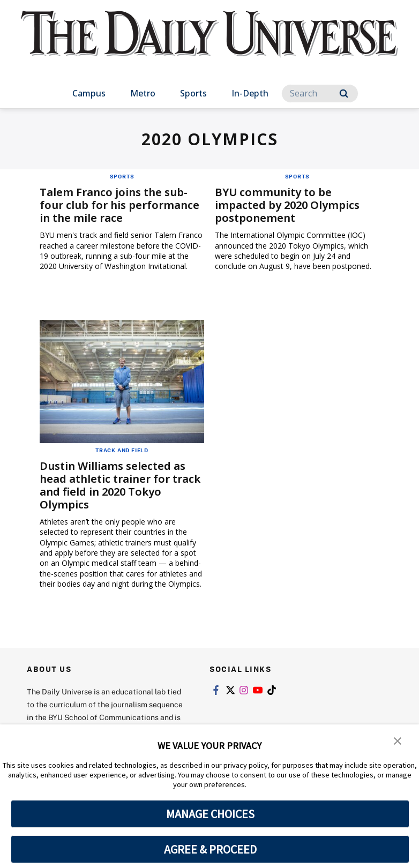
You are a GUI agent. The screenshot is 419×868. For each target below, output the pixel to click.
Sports (193, 93)
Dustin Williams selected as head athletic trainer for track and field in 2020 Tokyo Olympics (120, 485)
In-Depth (250, 93)
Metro (143, 93)
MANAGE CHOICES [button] (210, 814)
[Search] (320, 93)
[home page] (209, 43)
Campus (89, 93)
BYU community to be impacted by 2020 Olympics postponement (287, 205)
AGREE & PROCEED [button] (210, 849)
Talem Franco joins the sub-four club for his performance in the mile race (119, 205)
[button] (398, 740)
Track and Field (122, 450)
